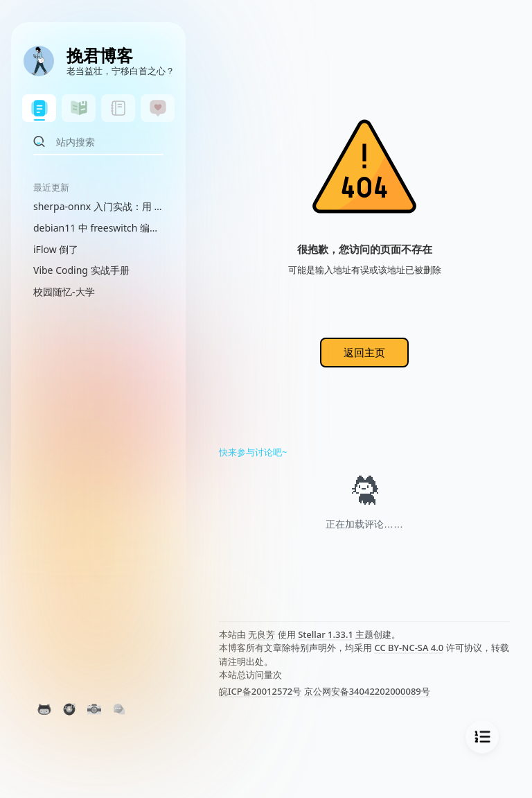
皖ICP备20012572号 (260, 691)
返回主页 (364, 352)
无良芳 (261, 634)
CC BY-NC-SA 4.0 (409, 648)
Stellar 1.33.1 (326, 634)
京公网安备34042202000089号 (367, 691)
